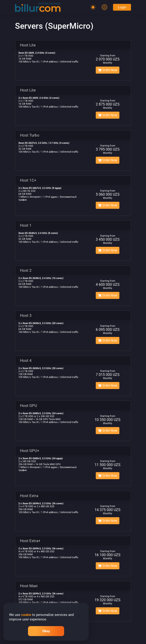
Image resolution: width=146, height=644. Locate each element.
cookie (26, 615)
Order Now (108, 70)
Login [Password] (122, 7)
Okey (46, 631)
